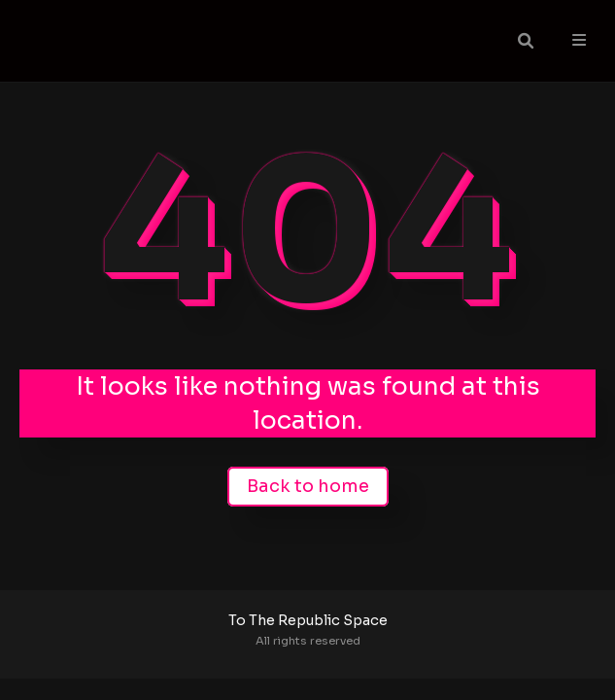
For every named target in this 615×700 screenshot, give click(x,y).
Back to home (308, 486)
